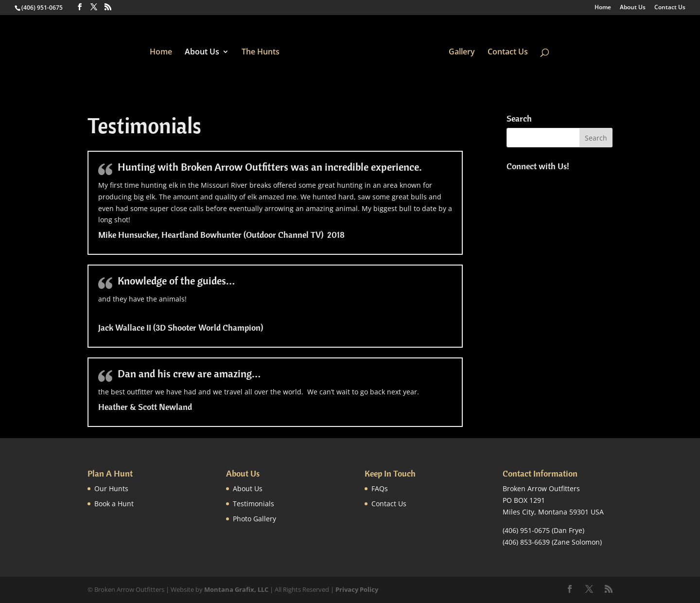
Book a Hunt (114, 504)
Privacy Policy (357, 589)
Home (603, 8)
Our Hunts (111, 488)
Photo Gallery (254, 519)
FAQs (380, 488)
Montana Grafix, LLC (236, 589)
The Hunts (261, 53)
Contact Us (670, 8)
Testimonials (254, 504)
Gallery (462, 53)
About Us (633, 8)
